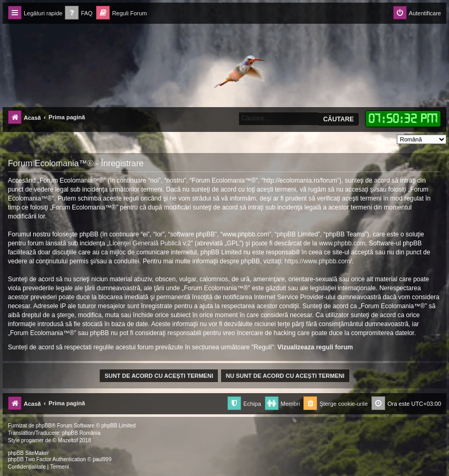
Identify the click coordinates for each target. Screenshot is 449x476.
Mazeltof (68, 440)
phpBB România (82, 433)
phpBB (44, 426)
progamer (32, 440)
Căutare (338, 119)
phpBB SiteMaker (28, 453)
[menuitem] (79, 13)
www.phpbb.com (342, 243)
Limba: (385, 139)
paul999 (102, 459)
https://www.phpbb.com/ (318, 261)
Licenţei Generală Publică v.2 (150, 243)
